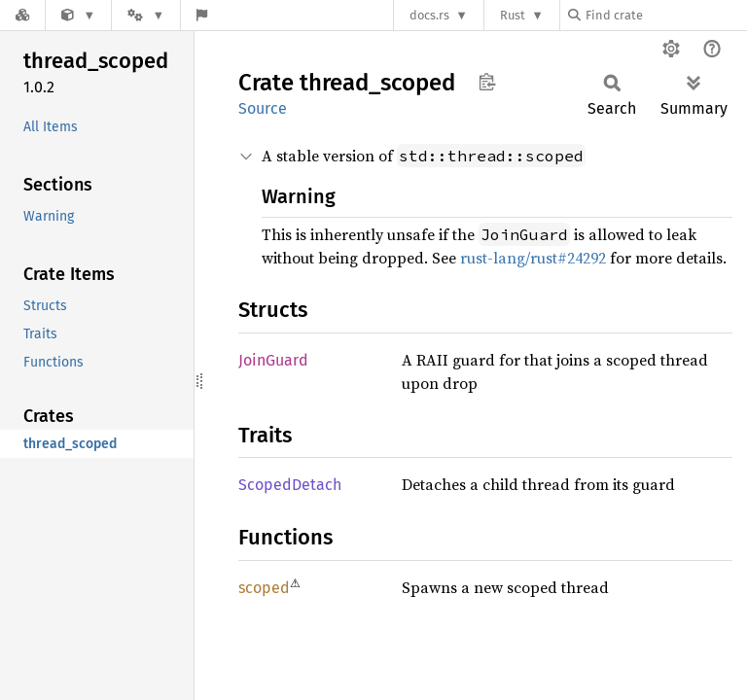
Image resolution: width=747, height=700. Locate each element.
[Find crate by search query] (665, 15)
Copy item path (487, 82)
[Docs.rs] (22, 15)
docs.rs (429, 15)
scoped (264, 588)
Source (263, 108)
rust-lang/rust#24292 (533, 258)
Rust (513, 15)
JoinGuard (273, 360)
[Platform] (146, 15)
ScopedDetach (290, 485)
